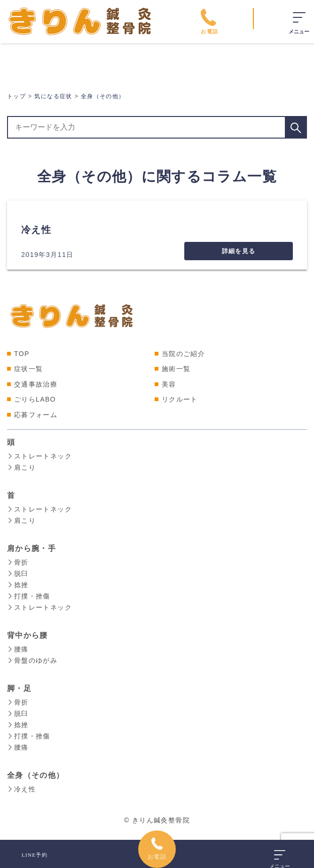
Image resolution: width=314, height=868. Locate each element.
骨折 (18, 562)
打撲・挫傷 (29, 596)
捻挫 (18, 585)
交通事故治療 (36, 384)
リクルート (180, 399)
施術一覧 (176, 369)
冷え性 (36, 230)
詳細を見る (239, 251)
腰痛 (18, 649)
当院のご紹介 (183, 354)
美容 (169, 384)
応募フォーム (36, 415)
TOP (22, 354)
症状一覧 (28, 369)
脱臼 (18, 573)
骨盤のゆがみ (32, 660)
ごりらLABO (35, 399)
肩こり (21, 467)
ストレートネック (39, 456)
